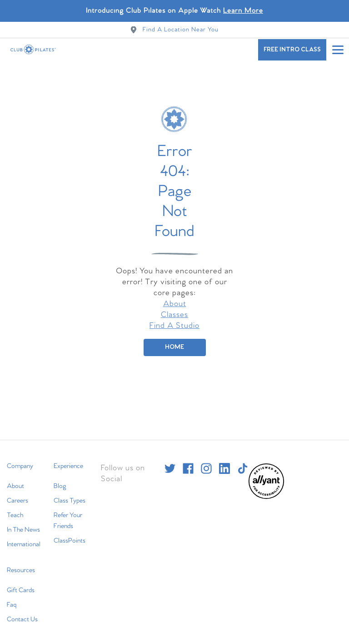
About (175, 299)
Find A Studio (174, 320)
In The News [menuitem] (23, 524)
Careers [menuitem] (17, 495)
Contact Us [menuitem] (22, 614)
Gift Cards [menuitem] (21, 585)
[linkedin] (224, 463)
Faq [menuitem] (12, 599)
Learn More (243, 11)
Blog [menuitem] (60, 481)
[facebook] (188, 463)
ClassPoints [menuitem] (70, 535)
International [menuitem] (24, 539)
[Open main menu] (338, 50)
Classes (174, 309)
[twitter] (170, 463)
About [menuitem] (15, 481)
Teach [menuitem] (15, 510)
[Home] (175, 342)
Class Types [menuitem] (70, 495)
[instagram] (206, 463)
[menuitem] (266, 492)
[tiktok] (243, 463)
